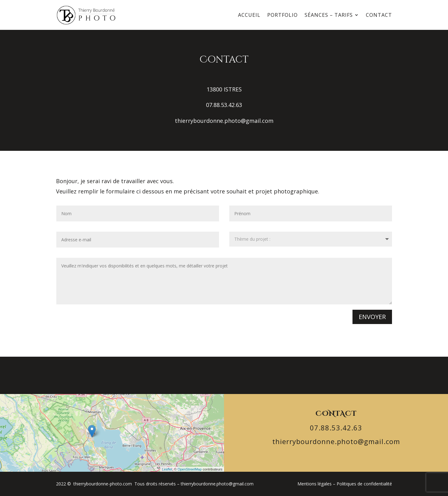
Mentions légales (315, 484)
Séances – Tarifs (329, 15)
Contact (379, 15)
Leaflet (167, 469)
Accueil (249, 15)
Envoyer (372, 317)
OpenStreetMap (190, 469)
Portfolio (282, 15)
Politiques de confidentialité (364, 484)
